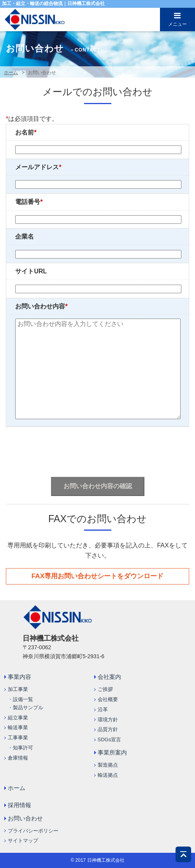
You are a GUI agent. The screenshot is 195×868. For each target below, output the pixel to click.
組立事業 (18, 718)
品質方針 (108, 729)
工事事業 (18, 738)
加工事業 (18, 689)
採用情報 (19, 805)
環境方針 (108, 720)
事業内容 (19, 677)
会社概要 (108, 699)
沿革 (103, 709)
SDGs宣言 (110, 740)
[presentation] (98, 450)
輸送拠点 (108, 775)
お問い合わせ (25, 818)
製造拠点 (108, 765)
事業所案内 (112, 752)
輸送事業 (18, 727)
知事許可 (23, 748)
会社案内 (109, 677)
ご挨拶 (105, 689)
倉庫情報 (18, 758)
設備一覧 (23, 699)
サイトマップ (23, 841)
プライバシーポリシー (33, 831)
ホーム (11, 73)
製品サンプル (28, 708)
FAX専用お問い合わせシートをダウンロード (98, 576)
